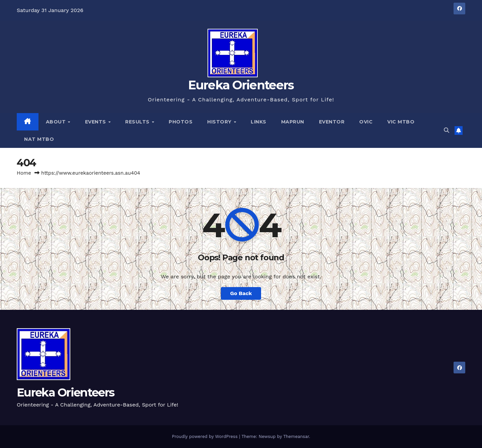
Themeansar (296, 436)
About (57, 122)
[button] (447, 130)
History (220, 122)
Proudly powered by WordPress (205, 436)
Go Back (241, 293)
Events (96, 122)
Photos (181, 122)
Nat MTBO (39, 139)
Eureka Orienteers (241, 85)
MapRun (293, 122)
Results (138, 122)
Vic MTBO (401, 122)
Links (259, 122)
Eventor (332, 122)
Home (24, 173)
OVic (366, 122)
